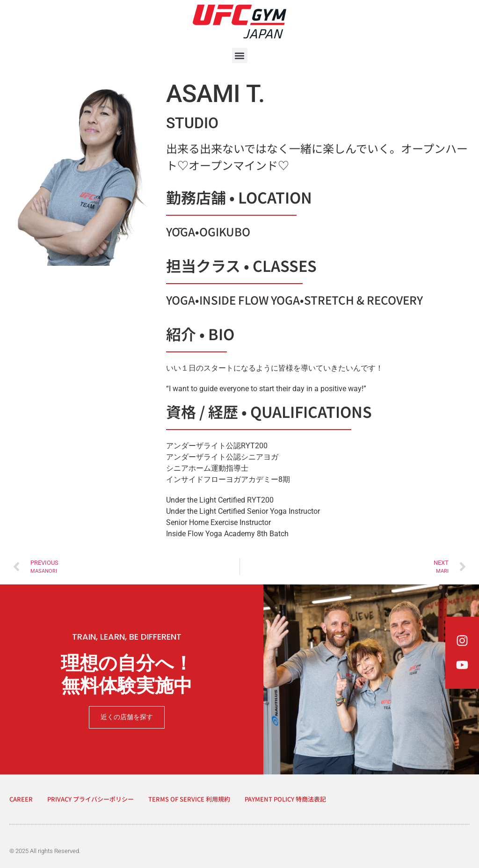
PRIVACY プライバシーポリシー (91, 799)
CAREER (21, 799)
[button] (240, 55)
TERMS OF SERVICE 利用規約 (189, 799)
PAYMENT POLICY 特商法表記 (285, 799)
